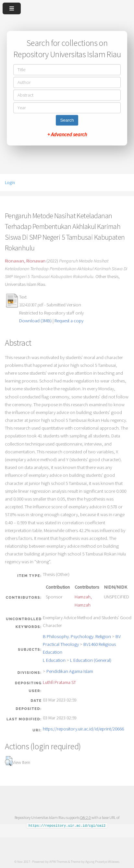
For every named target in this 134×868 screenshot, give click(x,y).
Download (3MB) (35, 321)
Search (67, 120)
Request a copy (69, 321)
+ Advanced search (67, 135)
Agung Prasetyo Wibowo (102, 861)
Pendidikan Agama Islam (70, 671)
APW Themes (58, 861)
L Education (54, 660)
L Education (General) (91, 660)
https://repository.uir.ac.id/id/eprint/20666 (83, 729)
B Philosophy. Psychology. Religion (77, 636)
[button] (9, 761)
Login (10, 182)
